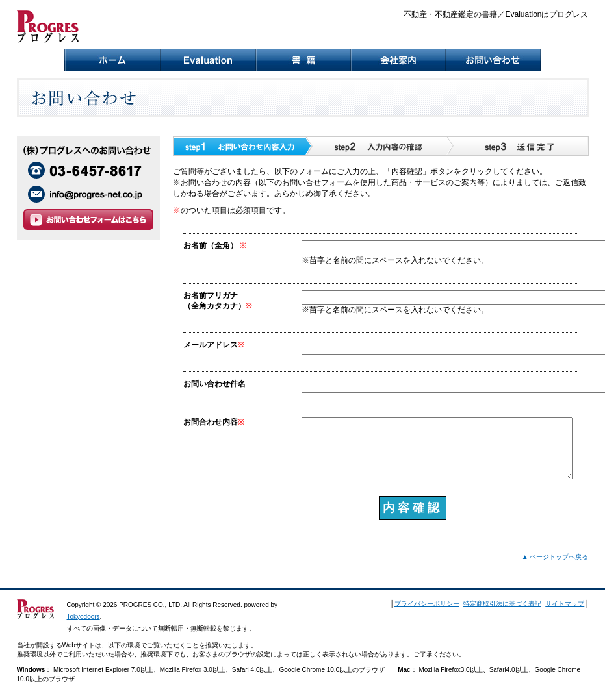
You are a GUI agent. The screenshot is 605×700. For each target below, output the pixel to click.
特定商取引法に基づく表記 (502, 604)
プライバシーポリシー (427, 604)
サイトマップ (565, 604)
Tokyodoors (84, 617)
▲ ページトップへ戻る (555, 557)
